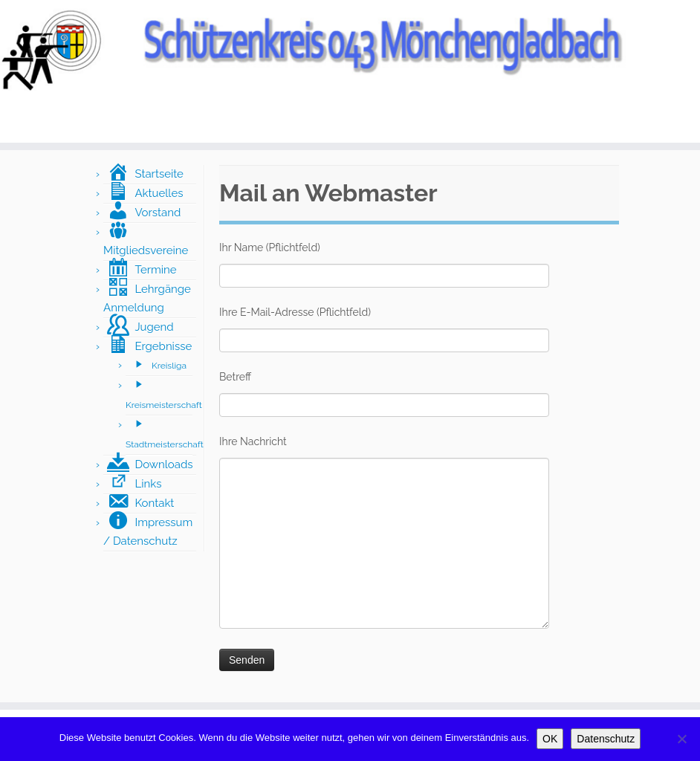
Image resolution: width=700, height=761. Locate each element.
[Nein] (681, 739)
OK (550, 739)
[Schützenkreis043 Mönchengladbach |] (350, 49)
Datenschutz (606, 739)
